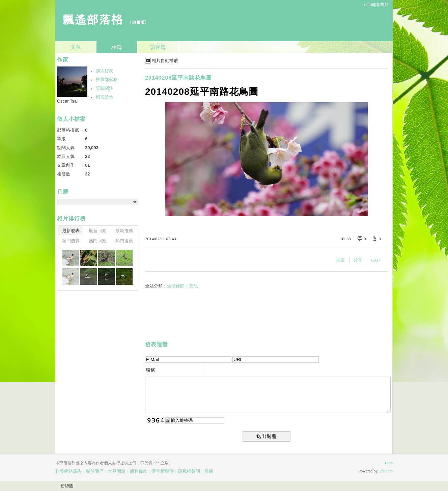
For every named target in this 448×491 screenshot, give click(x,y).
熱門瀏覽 (71, 241)
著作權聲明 (163, 471)
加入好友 (105, 71)
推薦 (340, 260)
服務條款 (139, 471)
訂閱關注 (105, 88)
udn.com (386, 471)
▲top (388, 463)
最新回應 (97, 231)
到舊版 (138, 22)
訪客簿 (158, 47)
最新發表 (71, 231)
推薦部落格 (107, 79)
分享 (358, 260)
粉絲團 (67, 486)
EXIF (376, 260)
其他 (193, 286)
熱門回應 (97, 241)
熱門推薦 (124, 241)
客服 (209, 471)
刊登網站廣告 (68, 471)
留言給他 (105, 97)
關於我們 (95, 471)
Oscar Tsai (67, 101)
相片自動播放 (165, 61)
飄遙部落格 (92, 19)
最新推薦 (124, 231)
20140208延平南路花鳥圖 (178, 78)
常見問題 (117, 471)
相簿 (117, 47)
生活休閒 (176, 286)
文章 (76, 47)
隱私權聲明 (189, 471)
